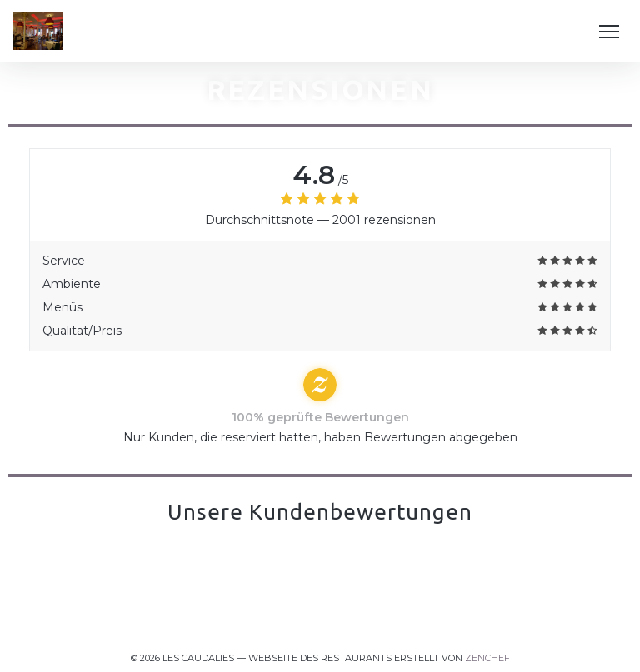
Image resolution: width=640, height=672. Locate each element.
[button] (609, 32)
